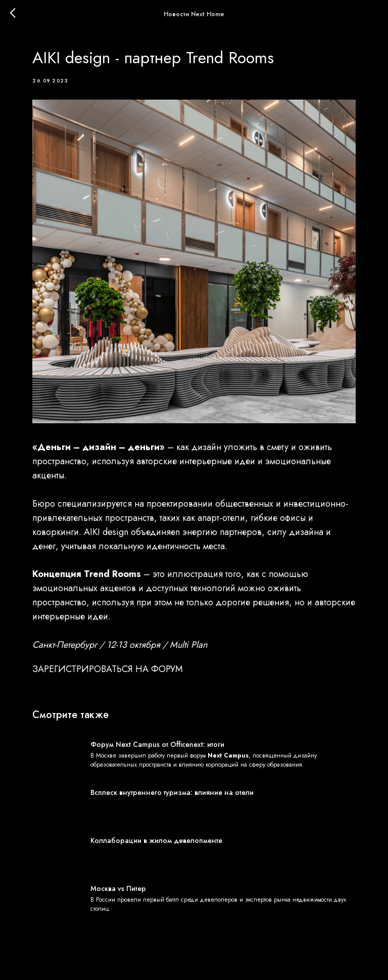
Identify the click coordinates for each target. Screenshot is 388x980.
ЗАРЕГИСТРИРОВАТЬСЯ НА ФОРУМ (108, 669)
